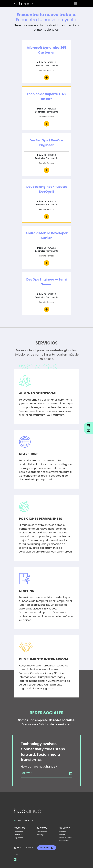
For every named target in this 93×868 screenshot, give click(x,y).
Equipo (62, 835)
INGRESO (30, 848)
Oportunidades (66, 838)
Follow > (26, 773)
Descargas (41, 835)
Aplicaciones (42, 832)
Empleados (18, 838)
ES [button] (17, 848)
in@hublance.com (23, 820)
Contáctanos (19, 835)
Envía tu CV (64, 841)
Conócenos (19, 832)
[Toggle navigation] (76, 4)
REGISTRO (47, 848)
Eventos (63, 832)
